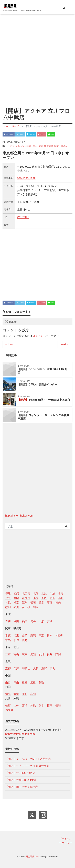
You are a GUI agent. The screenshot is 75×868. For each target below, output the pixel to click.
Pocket (41, 134)
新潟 (33, 635)
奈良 (52, 668)
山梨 (25, 635)
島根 (25, 683)
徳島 (8, 694)
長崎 (58, 706)
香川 (25, 694)
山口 (8, 683)
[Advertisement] (37, 60)
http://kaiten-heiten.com (19, 516)
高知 (33, 694)
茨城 (16, 640)
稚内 (58, 603)
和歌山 (26, 668)
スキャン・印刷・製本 (26, 146)
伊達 (8, 593)
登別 (41, 603)
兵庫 (16, 668)
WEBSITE (23, 217)
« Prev (9, 344)
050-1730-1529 (26, 178)
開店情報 (49, 146)
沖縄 (33, 706)
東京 (41, 146)
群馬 (8, 640)
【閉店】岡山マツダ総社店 (22, 787)
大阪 (36, 668)
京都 (8, 668)
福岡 (50, 706)
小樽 (36, 598)
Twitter (20, 134)
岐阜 (25, 654)
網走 (16, 607)
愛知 (33, 654)
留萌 (33, 603)
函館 (16, 593)
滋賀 (44, 668)
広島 (33, 683)
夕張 (8, 598)
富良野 (26, 598)
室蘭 (16, 598)
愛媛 (16, 694)
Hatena (31, 134)
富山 (16, 654)
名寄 (61, 593)
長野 (25, 640)
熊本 (41, 706)
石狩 (50, 603)
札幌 (8, 603)
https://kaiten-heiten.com (20, 734)
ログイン (38, 336)
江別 (25, 603)
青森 (8, 621)
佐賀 (8, 706)
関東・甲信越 (61, 146)
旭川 (61, 598)
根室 (16, 603)
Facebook (9, 134)
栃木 (50, 635)
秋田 (16, 621)
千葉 (8, 635)
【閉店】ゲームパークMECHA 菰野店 (28, 759)
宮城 (50, 621)
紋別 (8, 607)
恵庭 (52, 598)
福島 (25, 621)
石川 (41, 654)
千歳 (52, 593)
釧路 (36, 607)
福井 (50, 654)
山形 (41, 621)
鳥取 (41, 683)
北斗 (36, 593)
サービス (10, 146)
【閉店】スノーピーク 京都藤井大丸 (27, 766)
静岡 (58, 654)
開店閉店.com (32, 857)
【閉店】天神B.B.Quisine (20, 780)
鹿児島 (9, 710)
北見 (44, 593)
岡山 (16, 683)
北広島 (26, 593)
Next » (64, 344)
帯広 (44, 598)
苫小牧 (26, 607)
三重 (8, 654)
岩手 (33, 621)
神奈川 (59, 635)
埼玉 (16, 635)
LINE (51, 134)
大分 (16, 706)
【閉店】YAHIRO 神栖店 (20, 773)
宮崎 (25, 706)
